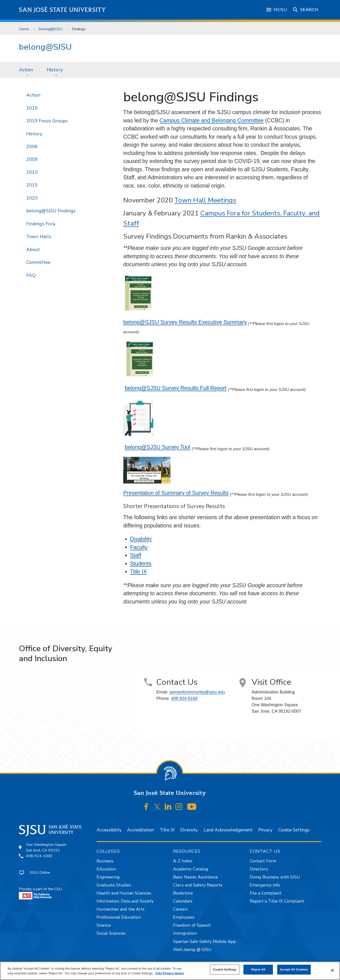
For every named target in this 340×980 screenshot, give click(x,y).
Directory (259, 869)
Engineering (108, 877)
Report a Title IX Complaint (277, 901)
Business (105, 861)
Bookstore (183, 893)
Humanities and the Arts (121, 909)
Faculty (139, 547)
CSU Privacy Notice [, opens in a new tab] (170, 973)
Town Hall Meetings (205, 200)
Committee (38, 262)
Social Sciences (111, 933)
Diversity (189, 830)
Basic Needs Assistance (195, 877)
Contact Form (263, 861)
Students (141, 564)
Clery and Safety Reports (198, 885)
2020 (32, 198)
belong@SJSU (51, 29)
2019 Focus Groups (47, 121)
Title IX (138, 572)
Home (24, 29)
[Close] (332, 970)
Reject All (258, 969)
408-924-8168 (184, 698)
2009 (32, 159)
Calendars (183, 901)
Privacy (265, 830)
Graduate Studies (114, 885)
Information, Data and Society (125, 901)
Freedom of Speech (192, 925)
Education (106, 869)
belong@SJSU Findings (51, 211)
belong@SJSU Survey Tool (157, 447)
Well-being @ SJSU (192, 950)
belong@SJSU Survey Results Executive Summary (185, 322)
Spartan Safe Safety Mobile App (204, 941)
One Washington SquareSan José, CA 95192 (46, 847)
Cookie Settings (294, 830)
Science (104, 925)
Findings (79, 29)
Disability (141, 539)
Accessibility (109, 830)
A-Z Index (183, 861)
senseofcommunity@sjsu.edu (197, 692)
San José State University (62, 10)
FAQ (31, 275)
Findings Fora (41, 224)
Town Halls (39, 237)
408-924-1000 (39, 856)
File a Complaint (266, 893)
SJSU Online (40, 873)
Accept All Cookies (294, 969)
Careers (181, 909)
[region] (170, 971)
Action (26, 70)
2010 (32, 172)
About (33, 250)
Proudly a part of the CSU (40, 893)
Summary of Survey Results (195, 493)
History (55, 70)
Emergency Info (265, 885)
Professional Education (119, 917)
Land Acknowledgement (228, 830)
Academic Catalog (191, 869)
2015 (32, 108)
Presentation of (142, 493)
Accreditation (140, 830)
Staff (136, 555)
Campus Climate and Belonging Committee (211, 120)
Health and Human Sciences (124, 893)
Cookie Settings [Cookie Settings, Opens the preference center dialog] (225, 969)
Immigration (185, 933)
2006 (32, 147)
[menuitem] (27, 70)
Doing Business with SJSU (275, 877)
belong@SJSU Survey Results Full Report (176, 388)
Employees (184, 917)
